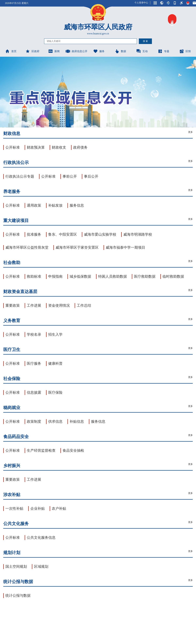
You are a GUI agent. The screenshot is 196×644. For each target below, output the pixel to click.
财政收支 (59, 147)
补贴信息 (77, 421)
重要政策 (13, 305)
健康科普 (55, 363)
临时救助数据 (173, 276)
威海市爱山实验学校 (100, 234)
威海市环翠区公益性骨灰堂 (27, 247)
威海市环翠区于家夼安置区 (77, 247)
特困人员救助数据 (113, 276)
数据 (120, 51)
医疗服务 (34, 363)
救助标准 (34, 276)
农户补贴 (59, 509)
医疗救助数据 (145, 276)
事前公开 (70, 176)
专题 (163, 51)
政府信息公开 (76, 51)
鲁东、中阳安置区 (63, 234)
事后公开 (91, 176)
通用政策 (34, 205)
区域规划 (41, 567)
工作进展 (34, 305)
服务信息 (77, 205)
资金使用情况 (59, 305)
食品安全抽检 (73, 450)
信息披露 (34, 392)
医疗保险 (55, 392)
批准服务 (34, 234)
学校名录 (34, 334)
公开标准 (13, 147)
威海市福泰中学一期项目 (125, 247)
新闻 (54, 51)
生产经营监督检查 (41, 450)
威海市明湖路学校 (138, 234)
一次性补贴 (14, 509)
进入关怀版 (172, 19)
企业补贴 (38, 509)
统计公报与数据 (18, 596)
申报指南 (55, 276)
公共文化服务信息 (41, 538)
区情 (185, 51)
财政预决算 (36, 147)
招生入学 (55, 334)
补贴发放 (55, 205)
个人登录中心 (141, 3)
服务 (99, 51)
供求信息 (55, 421)
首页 (11, 51)
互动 (142, 51)
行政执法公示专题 (20, 176)
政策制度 (34, 421)
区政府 (32, 51)
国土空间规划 (16, 567)
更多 (190, 132)
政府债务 (80, 147)
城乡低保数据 (80, 276)
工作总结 (84, 305)
